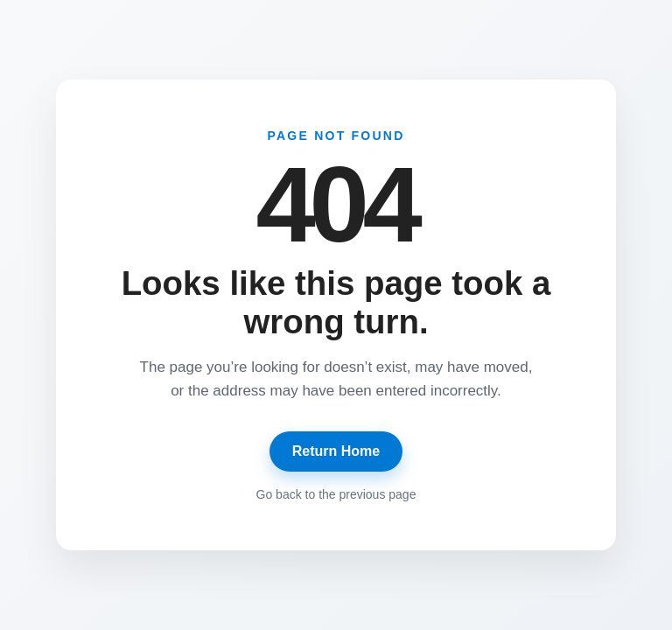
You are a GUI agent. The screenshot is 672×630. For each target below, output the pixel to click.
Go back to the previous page (336, 494)
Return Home (336, 451)
